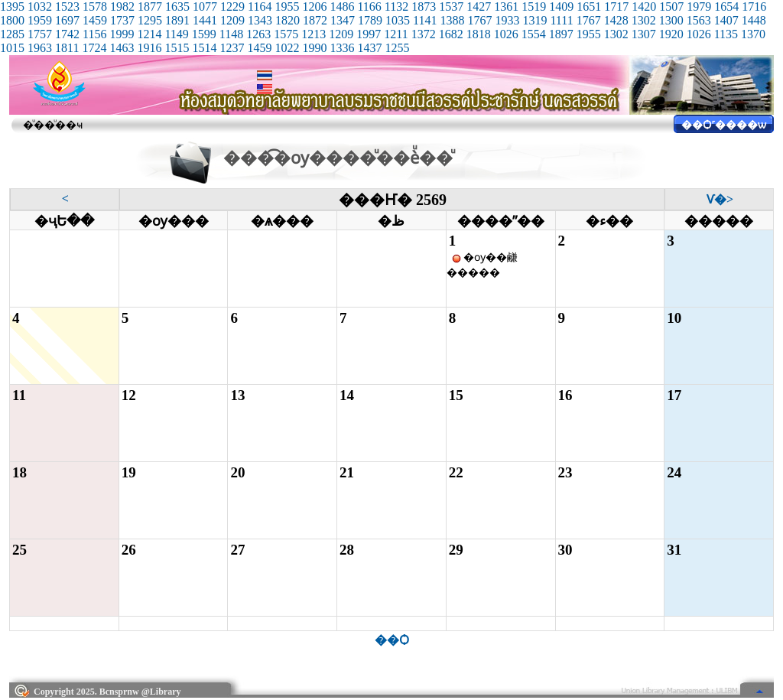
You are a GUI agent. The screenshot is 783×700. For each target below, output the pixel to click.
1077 (205, 7)
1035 (398, 20)
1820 (288, 20)
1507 (671, 7)
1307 (644, 34)
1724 (94, 48)
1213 (314, 34)
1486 (342, 7)
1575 (286, 34)
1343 (260, 20)
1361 (506, 7)
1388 (452, 20)
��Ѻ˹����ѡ (724, 125)
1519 (534, 7)
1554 (534, 34)
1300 (671, 20)
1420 (644, 7)
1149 (176, 34)
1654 (726, 7)
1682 (451, 34)
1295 (150, 20)
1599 (204, 34)
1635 (177, 7)
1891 (177, 20)
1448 (754, 20)
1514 (204, 48)
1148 (231, 34)
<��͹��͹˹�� (65, 199)
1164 (260, 7)
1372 (424, 34)
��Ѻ (392, 640)
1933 (507, 20)
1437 (369, 48)
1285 (12, 34)
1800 (12, 20)
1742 (67, 34)
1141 (425, 20)
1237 (232, 48)
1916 (149, 48)
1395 (12, 7)
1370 (753, 34)
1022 (287, 48)
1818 (479, 34)
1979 (699, 7)
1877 (150, 7)
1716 (754, 7)
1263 (258, 34)
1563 (699, 20)
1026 (506, 34)
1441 (205, 20)
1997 (369, 34)
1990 (314, 48)
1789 (370, 20)
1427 (479, 7)
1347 (343, 20)
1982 (122, 7)
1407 (726, 20)
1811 (67, 48)
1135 (726, 34)
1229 (232, 7)
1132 (396, 7)
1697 (67, 20)
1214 (149, 34)
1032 (40, 7)
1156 (94, 34)
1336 (342, 48)
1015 (12, 48)
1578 (95, 7)
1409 (561, 7)
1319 (534, 20)
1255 (397, 48)
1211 (396, 34)
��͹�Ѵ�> (720, 199)
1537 (451, 7)
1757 (40, 34)
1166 (369, 7)
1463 (122, 48)
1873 (424, 7)
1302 (644, 20)
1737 (122, 20)
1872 (315, 20)
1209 (232, 20)
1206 (314, 7)
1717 (616, 7)
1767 (479, 20)
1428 (616, 20)
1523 (67, 7)
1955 (287, 7)
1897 (561, 34)
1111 (561, 20)
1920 (671, 34)
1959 (40, 20)
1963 (40, 48)
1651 (589, 7)
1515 (177, 48)
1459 (95, 20)
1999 (122, 34)
